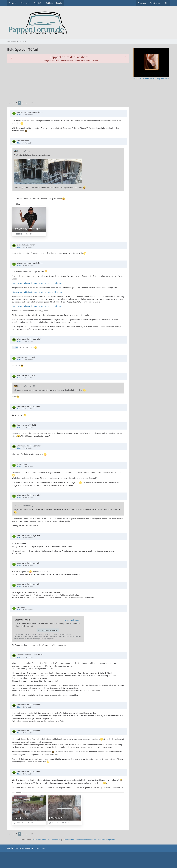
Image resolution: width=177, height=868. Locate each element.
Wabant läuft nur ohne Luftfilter (30, 112)
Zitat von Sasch (24, 151)
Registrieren (155, 3)
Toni (16, 347)
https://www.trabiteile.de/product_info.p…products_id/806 (36, 283)
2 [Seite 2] (16, 103)
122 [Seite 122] (31, 103)
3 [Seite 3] (20, 103)
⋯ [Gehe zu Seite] (27, 103)
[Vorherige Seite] (9, 103)
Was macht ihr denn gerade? (29, 339)
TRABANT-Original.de (107, 840)
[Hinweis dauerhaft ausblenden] (126, 56)
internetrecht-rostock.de (86, 840)
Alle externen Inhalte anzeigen (48, 630)
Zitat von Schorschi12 (26, 386)
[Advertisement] (68, 82)
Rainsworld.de (68, 840)
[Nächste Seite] (36, 103)
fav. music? (22, 607)
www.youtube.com (72, 620)
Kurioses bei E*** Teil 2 (27, 357)
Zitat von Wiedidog (25, 505)
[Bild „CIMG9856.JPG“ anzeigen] (65, 810)
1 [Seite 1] (13, 103)
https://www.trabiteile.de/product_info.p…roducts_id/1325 (36, 292)
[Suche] (166, 3)
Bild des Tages (23, 141)
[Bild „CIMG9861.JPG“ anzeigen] (29, 810)
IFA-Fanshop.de (54, 840)
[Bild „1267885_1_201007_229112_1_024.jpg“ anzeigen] (29, 221)
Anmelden (142, 3)
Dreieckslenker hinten (26, 245)
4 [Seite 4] (23, 103)
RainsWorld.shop (39, 840)
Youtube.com (23, 464)
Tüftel (19, 115)
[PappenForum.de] (89, 23)
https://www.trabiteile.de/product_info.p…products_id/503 (36, 306)
